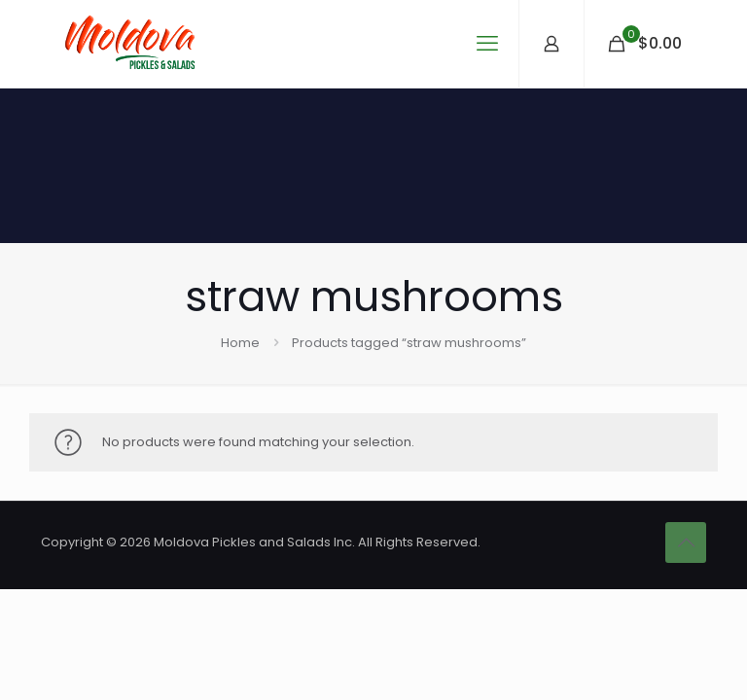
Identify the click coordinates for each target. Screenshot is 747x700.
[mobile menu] (487, 44)
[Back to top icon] (686, 542)
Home (240, 343)
